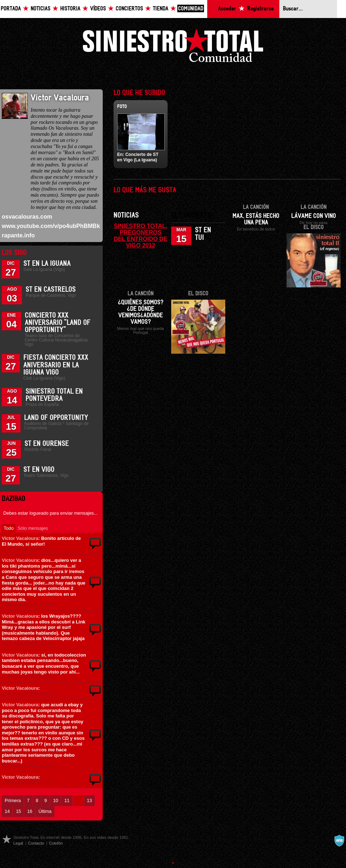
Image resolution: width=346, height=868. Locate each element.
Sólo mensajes (33, 528)
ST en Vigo (39, 470)
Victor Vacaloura (20, 538)
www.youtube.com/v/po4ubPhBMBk (51, 226)
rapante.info (18, 235)
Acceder (227, 9)
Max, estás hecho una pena (256, 219)
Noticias (41, 9)
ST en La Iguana (47, 264)
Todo (9, 528)
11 (67, 800)
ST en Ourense (47, 444)
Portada (11, 9)
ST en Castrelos (51, 290)
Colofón (56, 843)
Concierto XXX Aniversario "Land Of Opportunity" (58, 323)
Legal (18, 843)
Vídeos (98, 9)
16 (30, 811)
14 (7, 811)
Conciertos (129, 9)
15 (18, 811)
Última (45, 811)
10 (56, 800)
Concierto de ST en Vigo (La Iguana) (138, 157)
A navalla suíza (339, 841)
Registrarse (260, 9)
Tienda (161, 9)
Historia (70, 9)
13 (89, 800)
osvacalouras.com (27, 217)
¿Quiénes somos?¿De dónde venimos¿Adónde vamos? (141, 312)
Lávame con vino (314, 216)
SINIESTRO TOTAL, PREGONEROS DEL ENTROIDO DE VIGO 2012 (141, 236)
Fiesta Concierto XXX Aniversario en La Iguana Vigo (56, 365)
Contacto (36, 843)
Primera (13, 800)
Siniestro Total (173, 47)
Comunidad (191, 9)
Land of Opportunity (56, 418)
